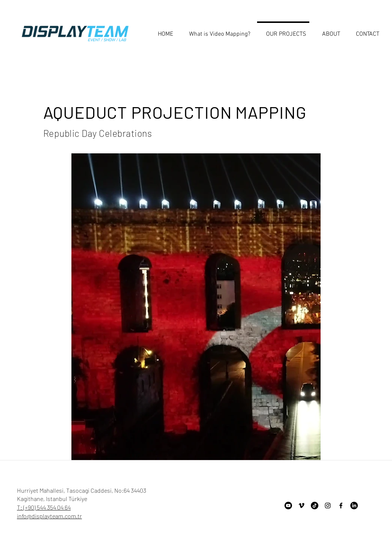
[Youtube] (288, 506)
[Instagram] (328, 506)
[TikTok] (315, 506)
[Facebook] (341, 506)
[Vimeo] (301, 506)
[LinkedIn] (354, 506)
